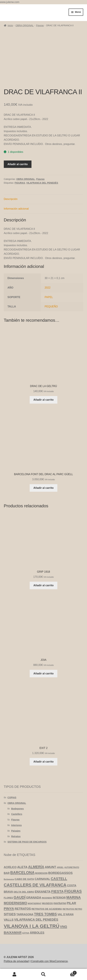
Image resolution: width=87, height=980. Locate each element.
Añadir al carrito (18, 164)
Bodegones (17, 809)
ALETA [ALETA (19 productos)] (22, 867)
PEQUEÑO (51, 307)
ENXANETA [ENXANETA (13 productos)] (43, 892)
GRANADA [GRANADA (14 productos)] (34, 898)
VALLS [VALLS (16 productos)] (9, 920)
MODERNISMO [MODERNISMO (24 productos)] (15, 903)
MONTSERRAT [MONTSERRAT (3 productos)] (35, 904)
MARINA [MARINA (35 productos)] (73, 897)
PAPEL (49, 297)
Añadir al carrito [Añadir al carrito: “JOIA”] (44, 673)
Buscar (43, 974)
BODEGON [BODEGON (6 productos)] (41, 873)
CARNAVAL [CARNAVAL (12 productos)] (42, 879)
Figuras (40, 25)
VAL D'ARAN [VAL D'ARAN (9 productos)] (65, 914)
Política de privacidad (16, 961)
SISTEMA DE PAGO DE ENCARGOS (27, 842)
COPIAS (12, 797)
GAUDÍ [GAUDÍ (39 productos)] (19, 897)
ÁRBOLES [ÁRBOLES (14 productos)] (37, 933)
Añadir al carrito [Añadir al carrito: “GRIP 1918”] (44, 585)
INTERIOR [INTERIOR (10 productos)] (59, 898)
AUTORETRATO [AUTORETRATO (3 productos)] (72, 867)
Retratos (16, 836)
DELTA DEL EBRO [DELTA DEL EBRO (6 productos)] (24, 892)
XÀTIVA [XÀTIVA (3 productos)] (26, 933)
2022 (48, 288)
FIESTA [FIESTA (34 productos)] (58, 891)
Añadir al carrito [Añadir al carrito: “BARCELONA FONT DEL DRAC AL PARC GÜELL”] (44, 488)
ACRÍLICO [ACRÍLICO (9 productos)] (10, 867)
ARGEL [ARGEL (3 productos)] (60, 867)
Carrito (67, 972)
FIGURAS (20, 183)
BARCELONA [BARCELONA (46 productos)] (22, 873)
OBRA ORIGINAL (25, 25)
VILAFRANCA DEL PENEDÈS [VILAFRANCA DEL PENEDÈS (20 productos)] (36, 920)
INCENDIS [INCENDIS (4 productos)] (47, 898)
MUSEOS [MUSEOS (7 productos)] (47, 903)
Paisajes (16, 831)
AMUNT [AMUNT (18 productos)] (51, 867)
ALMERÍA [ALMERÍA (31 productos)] (36, 867)
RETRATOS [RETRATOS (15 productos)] (23, 909)
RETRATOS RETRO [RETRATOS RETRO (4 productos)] (72, 909)
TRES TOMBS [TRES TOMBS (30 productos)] (45, 914)
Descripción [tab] (11, 199)
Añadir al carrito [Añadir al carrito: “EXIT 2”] (44, 762)
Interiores (16, 825)
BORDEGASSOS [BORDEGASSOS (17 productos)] (60, 873)
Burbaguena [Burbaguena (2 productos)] (9, 879)
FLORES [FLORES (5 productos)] (8, 898)
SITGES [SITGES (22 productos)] (10, 914)
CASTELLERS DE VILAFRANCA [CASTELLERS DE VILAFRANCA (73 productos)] (35, 885)
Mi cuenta (14, 974)
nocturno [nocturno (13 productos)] (60, 903)
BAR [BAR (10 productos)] (7, 873)
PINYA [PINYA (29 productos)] (9, 909)
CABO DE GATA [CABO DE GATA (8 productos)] (24, 879)
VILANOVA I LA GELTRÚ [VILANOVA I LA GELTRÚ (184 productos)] (32, 926)
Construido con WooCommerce (49, 961)
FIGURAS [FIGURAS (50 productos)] (73, 891)
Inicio (10, 25)
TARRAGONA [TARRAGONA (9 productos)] (25, 914)
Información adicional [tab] (16, 209)
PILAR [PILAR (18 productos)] (71, 903)
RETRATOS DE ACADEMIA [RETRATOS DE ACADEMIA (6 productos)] (47, 909)
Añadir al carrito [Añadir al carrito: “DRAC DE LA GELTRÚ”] (44, 400)
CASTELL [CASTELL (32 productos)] (59, 879)
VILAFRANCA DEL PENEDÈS (42, 183)
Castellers (17, 814)
